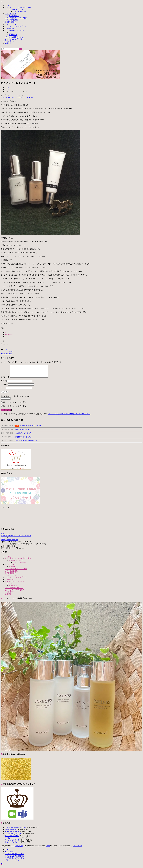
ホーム (7, 5)
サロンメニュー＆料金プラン (15, 26)
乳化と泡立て (10, 41)
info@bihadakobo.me (9, 542)
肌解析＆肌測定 (10, 22)
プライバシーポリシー (13, 863)
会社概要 (8, 43)
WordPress (77, 848)
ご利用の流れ (10, 28)
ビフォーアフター (11, 24)
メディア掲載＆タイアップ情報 (16, 18)
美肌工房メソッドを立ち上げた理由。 (19, 7)
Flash (48, 848)
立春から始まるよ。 (12, 845)
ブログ (7, 89)
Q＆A (11, 33)
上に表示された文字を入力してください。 (16, 399)
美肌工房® (19, 848)
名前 (3, 383)
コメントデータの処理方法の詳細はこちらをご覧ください (69, 416)
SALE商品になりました (13, 836)
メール (4, 387)
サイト (3, 391)
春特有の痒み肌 (10, 832)
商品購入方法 (14, 16)
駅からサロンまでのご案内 (15, 39)
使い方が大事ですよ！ (13, 842)
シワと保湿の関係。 (12, 838)
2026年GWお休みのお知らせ (16, 830)
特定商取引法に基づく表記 (15, 860)
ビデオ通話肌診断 (11, 20)
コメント (5, 379)
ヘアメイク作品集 (19, 12)
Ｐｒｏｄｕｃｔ (10, 14)
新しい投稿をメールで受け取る (15, 408)
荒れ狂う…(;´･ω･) (11, 840)
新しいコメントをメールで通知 (15, 405)
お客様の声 (13, 35)
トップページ (10, 854)
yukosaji (30, 97)
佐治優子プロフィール (17, 9)
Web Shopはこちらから (14, 37)
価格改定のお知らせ (12, 834)
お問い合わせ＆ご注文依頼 (15, 31)
